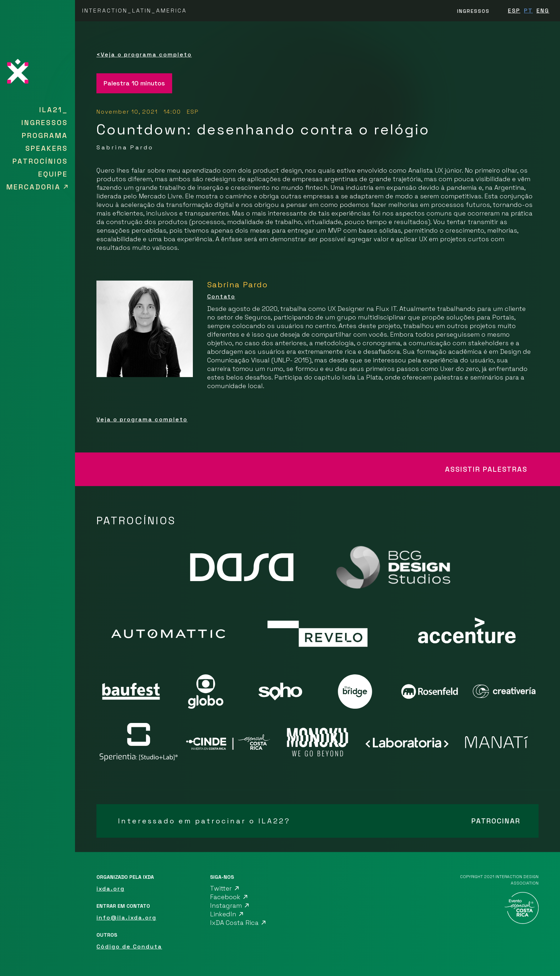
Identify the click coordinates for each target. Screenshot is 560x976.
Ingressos (45, 123)
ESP (514, 11)
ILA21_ (54, 110)
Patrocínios (40, 161)
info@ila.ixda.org (126, 918)
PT (528, 11)
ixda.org (111, 889)
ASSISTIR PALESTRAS (486, 469)
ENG (543, 11)
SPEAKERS (47, 148)
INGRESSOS (473, 11)
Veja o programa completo (144, 55)
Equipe (53, 174)
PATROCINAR (496, 821)
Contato (221, 296)
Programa (45, 135)
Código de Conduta (129, 947)
